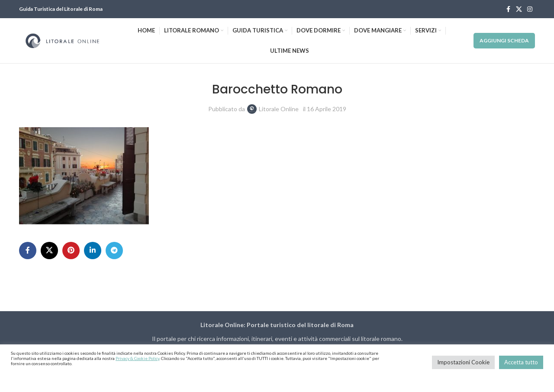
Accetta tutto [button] (521, 362)
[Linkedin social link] (93, 251)
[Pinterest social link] (71, 251)
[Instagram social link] (530, 9)
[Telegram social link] (114, 251)
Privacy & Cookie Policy (137, 358)
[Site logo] (62, 40)
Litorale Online (279, 109)
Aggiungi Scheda (504, 40)
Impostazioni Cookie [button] (463, 362)
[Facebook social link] (508, 9)
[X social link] (519, 9)
